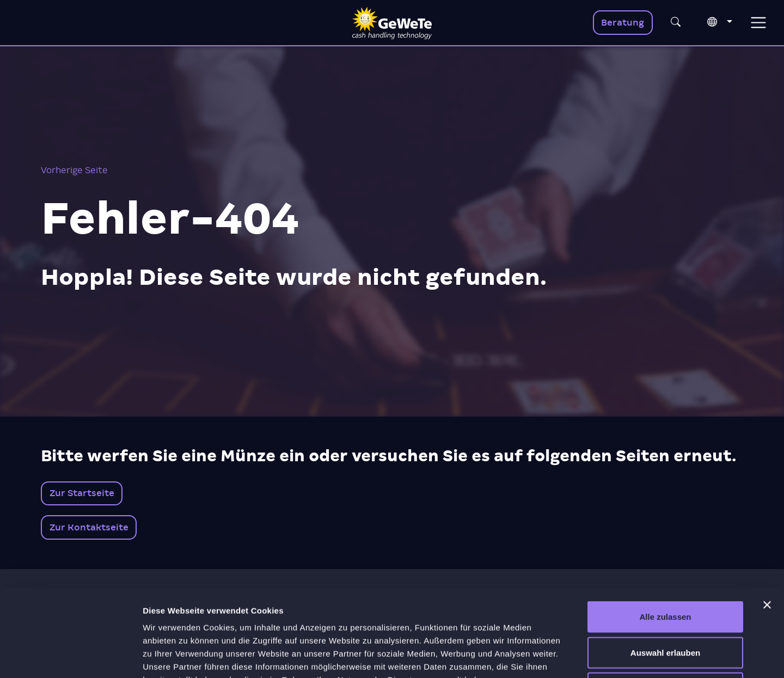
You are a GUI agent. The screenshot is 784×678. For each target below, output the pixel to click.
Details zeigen (579, 656)
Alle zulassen (665, 535)
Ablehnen (665, 606)
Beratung (623, 23)
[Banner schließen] (767, 523)
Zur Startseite (82, 493)
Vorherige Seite (74, 170)
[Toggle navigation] (758, 23)
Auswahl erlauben (665, 571)
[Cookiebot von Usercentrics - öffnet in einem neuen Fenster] (71, 657)
